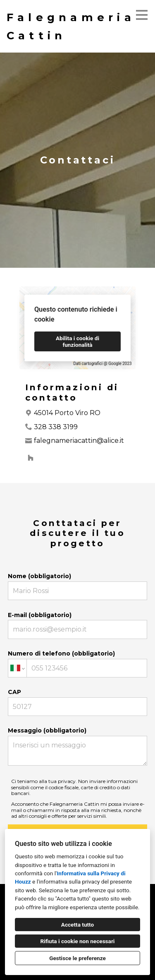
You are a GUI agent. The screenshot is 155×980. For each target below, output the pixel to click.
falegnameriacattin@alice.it (79, 441)
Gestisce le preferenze (77, 958)
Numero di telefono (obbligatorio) (78, 664)
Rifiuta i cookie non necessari (78, 941)
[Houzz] (31, 458)
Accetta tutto (77, 925)
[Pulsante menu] (142, 15)
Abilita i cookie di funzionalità (77, 341)
